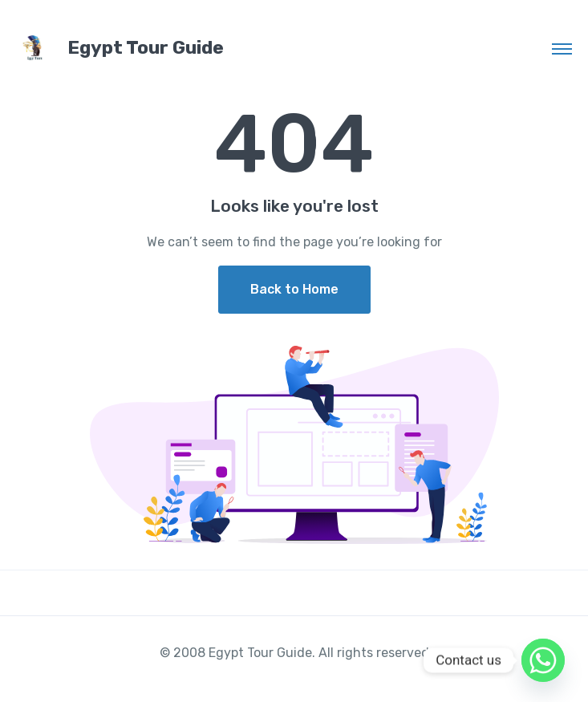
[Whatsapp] (543, 660)
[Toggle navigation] (562, 48)
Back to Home (294, 289)
